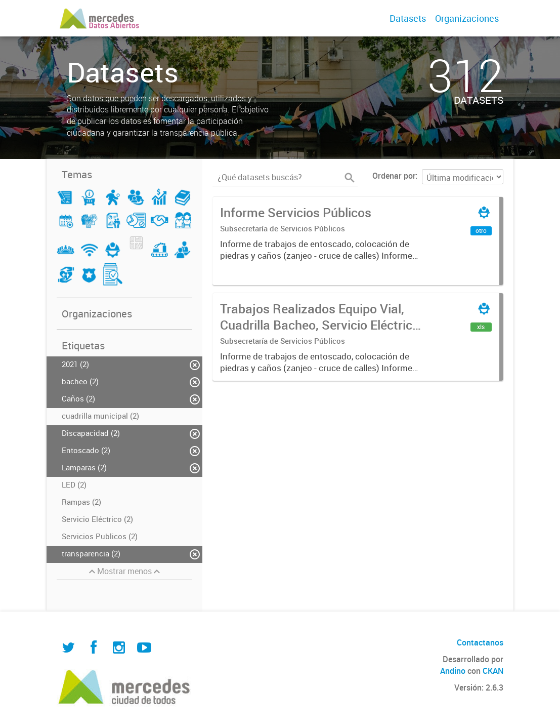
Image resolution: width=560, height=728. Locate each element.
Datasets (408, 18)
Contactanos (480, 642)
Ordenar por (394, 176)
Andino (453, 671)
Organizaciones (467, 18)
